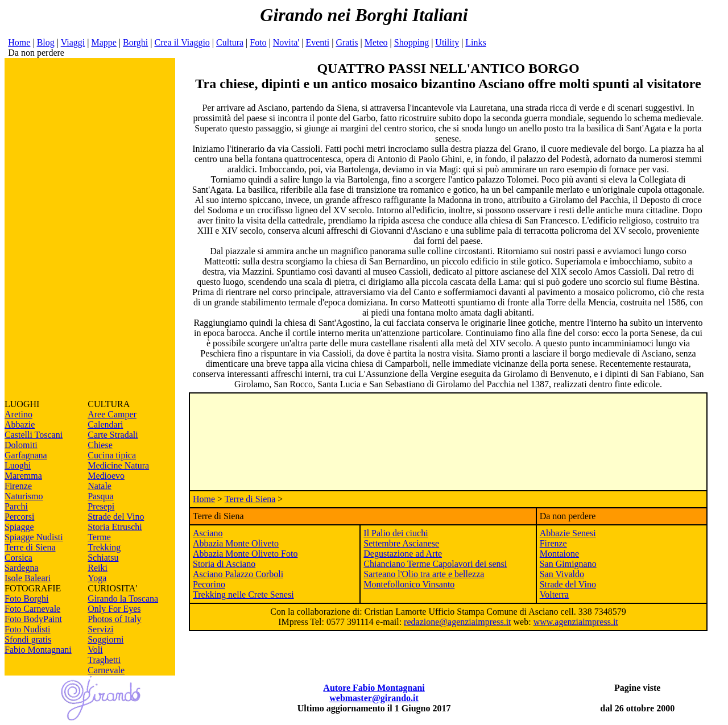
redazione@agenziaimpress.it (457, 622)
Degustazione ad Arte (403, 554)
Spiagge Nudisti (34, 537)
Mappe (104, 42)
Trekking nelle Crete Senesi (243, 594)
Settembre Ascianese (401, 543)
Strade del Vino (116, 517)
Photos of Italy (114, 619)
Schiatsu (103, 558)
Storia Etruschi (115, 527)
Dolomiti (21, 445)
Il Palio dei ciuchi (396, 533)
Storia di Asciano (224, 564)
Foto (258, 42)
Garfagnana (26, 455)
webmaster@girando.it (374, 698)
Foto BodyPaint (33, 619)
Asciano (208, 533)
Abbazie (20, 424)
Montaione (559, 554)
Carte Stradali (113, 435)
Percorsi (19, 517)
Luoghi (18, 465)
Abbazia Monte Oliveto (236, 543)
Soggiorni (106, 639)
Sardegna (22, 568)
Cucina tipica (112, 455)
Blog (46, 42)
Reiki (98, 568)
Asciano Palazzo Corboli (238, 574)
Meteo (376, 42)
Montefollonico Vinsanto (409, 584)
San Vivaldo (562, 574)
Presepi (101, 506)
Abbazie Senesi (568, 533)
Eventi (317, 42)
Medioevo (106, 476)
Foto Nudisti (27, 629)
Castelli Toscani (34, 435)
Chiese (100, 445)
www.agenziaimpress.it (576, 622)
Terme (99, 537)
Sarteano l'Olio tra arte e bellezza (424, 574)
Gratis (347, 42)
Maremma (23, 476)
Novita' (286, 42)
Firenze (18, 486)
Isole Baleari (28, 578)
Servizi (100, 629)
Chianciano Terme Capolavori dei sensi (435, 564)
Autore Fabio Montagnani (374, 688)
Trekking (104, 547)
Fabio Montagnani (38, 650)
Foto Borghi (27, 598)
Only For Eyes (114, 609)
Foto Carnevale (32, 609)
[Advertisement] (90, 229)
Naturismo (24, 496)
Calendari (105, 424)
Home (19, 42)
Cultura (230, 42)
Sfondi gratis (28, 639)
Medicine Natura (118, 465)
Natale (100, 486)
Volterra (554, 594)
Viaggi (73, 42)
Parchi (16, 506)
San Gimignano (568, 564)
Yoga (97, 578)
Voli (95, 650)
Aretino (18, 414)
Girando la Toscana (123, 598)
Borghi (135, 42)
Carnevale (106, 670)
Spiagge (19, 527)
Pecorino (209, 584)
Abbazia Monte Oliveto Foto (245, 554)
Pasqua (100, 496)
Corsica (18, 558)
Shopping (411, 42)
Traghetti (104, 660)
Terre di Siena (30, 547)
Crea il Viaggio (182, 42)
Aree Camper (112, 414)
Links (475, 42)
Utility (447, 42)
